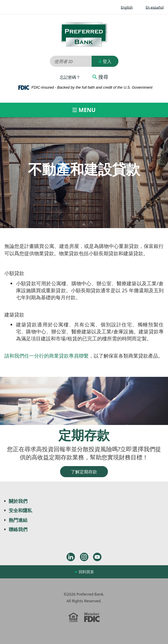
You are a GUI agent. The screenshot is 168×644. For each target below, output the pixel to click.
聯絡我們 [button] (18, 529)
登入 (105, 61)
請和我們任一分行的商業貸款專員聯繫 (47, 356)
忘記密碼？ (70, 77)
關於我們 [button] (18, 501)
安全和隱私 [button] (20, 510)
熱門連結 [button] (18, 520)
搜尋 (100, 77)
